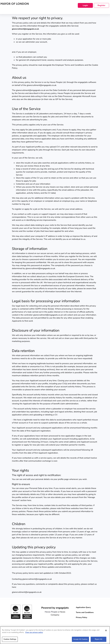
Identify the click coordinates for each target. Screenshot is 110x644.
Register (101, 5)
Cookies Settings (10, 641)
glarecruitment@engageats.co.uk (25, 29)
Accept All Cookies (80, 641)
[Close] (106, 632)
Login (85, 5)
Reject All (98, 641)
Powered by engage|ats (55, 608)
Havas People (51, 612)
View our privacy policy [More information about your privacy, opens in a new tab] (34, 634)
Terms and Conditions (85, 612)
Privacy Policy (82, 617)
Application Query (83, 607)
